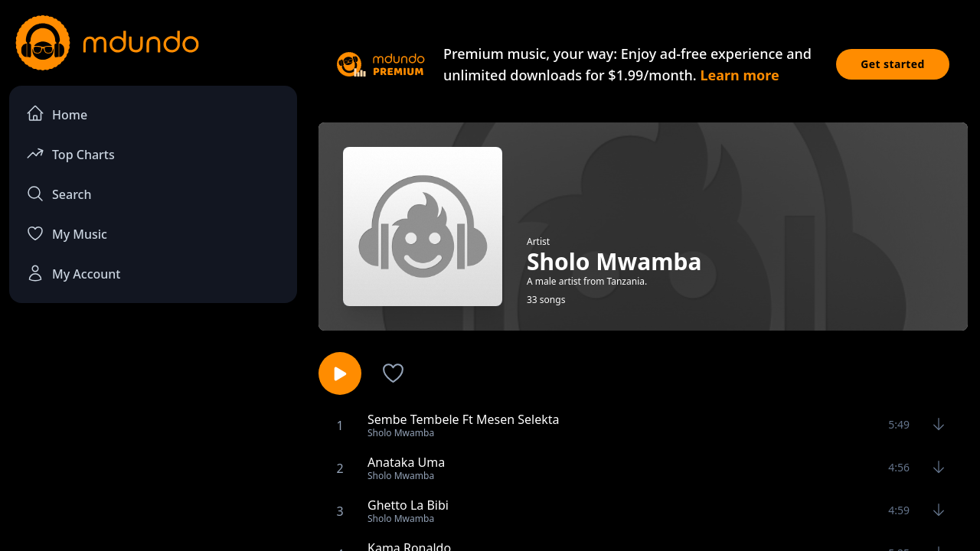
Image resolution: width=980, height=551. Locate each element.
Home (57, 114)
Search (59, 194)
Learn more (739, 75)
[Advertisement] (153, 441)
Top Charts (70, 153)
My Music (67, 233)
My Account (73, 273)
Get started (893, 64)
